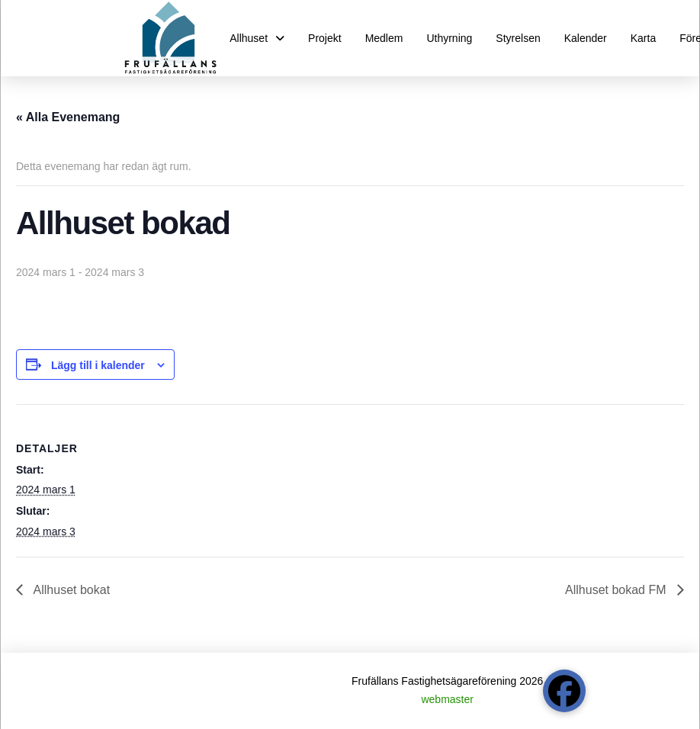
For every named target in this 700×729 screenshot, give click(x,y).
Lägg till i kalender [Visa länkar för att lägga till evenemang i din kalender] (98, 365)
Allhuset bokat (70, 590)
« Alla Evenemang (68, 117)
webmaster (447, 699)
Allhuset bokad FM (617, 590)
